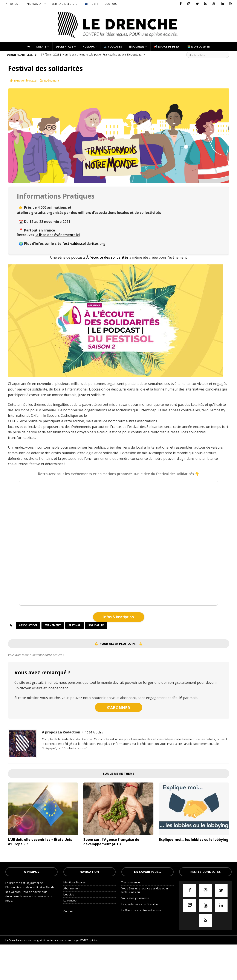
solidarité (96, 625)
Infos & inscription (119, 617)
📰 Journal (136, 47)
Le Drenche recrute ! (65, 4)
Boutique (111, 4)
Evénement (52, 80)
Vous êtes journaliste (135, 898)
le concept (27, 896)
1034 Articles (94, 732)
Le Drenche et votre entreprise (141, 910)
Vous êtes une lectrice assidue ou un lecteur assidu (145, 890)
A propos (12, 4)
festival (75, 625)
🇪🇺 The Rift (92, 4)
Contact (68, 911)
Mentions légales (75, 882)
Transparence (131, 882)
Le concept (70, 900)
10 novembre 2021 (25, 80)
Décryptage (64, 47)
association (28, 625)
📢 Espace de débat (167, 47)
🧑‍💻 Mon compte (199, 47)
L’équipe (69, 894)
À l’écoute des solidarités (107, 257)
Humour (89, 47)
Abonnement (35, 4)
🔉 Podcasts (113, 47)
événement (53, 625)
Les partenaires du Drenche (140, 904)
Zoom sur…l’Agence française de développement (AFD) (111, 842)
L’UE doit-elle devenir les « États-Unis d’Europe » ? (40, 842)
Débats (41, 47)
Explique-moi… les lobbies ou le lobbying (194, 840)
